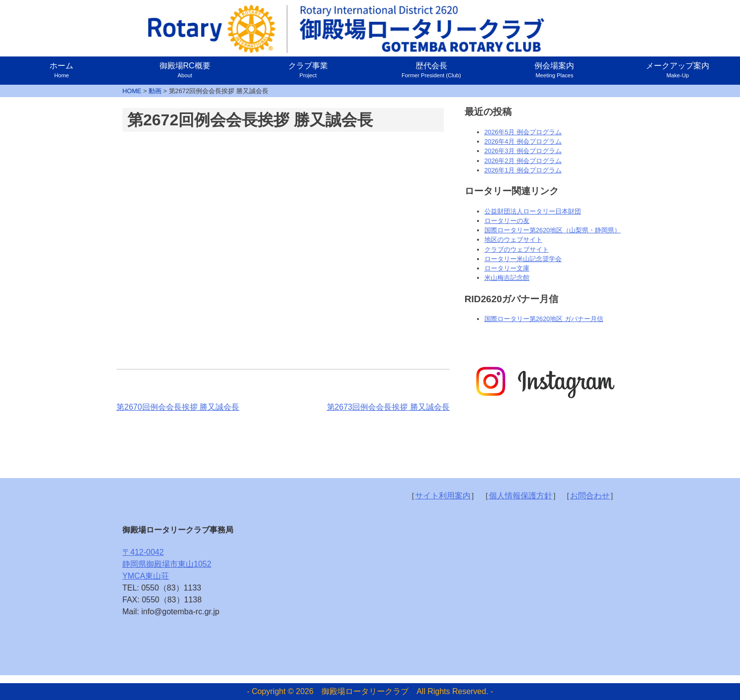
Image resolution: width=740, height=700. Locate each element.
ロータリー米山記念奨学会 (523, 259)
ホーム (61, 70)
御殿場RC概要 (185, 70)
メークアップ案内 (678, 70)
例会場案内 (554, 70)
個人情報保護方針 (521, 496)
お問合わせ (590, 496)
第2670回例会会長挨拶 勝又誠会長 (178, 407)
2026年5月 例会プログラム (523, 132)
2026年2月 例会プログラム (523, 161)
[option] (544, 382)
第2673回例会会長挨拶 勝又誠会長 (388, 407)
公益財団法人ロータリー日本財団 (533, 211)
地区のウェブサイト (513, 240)
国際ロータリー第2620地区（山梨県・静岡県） (553, 230)
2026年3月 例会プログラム (523, 151)
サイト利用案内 (443, 496)
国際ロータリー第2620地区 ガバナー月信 (544, 319)
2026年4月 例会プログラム (523, 141)
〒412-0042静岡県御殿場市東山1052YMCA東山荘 (167, 564)
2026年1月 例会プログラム (523, 170)
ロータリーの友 (507, 221)
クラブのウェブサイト (517, 249)
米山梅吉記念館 (507, 278)
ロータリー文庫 (507, 268)
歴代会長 (431, 70)
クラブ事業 (308, 70)
